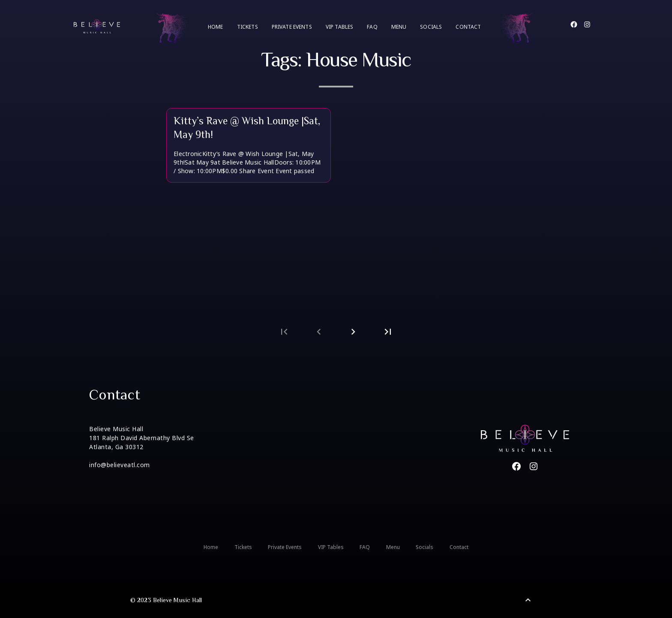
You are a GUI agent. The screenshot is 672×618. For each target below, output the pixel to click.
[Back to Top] (528, 600)
